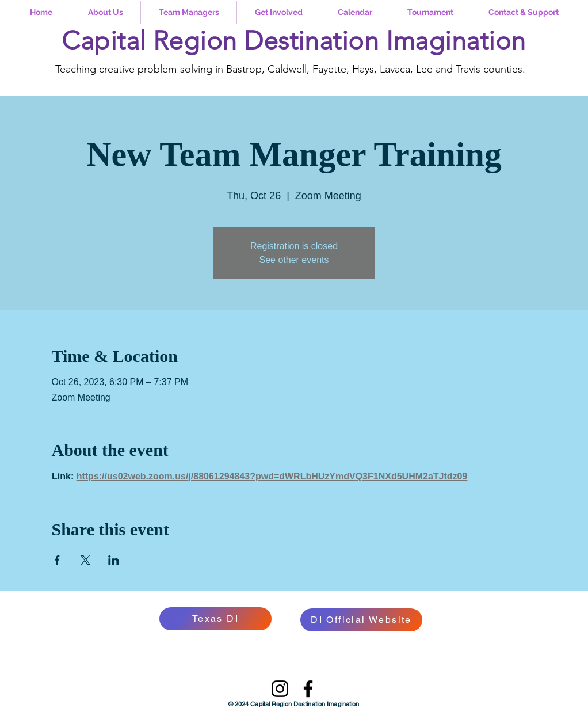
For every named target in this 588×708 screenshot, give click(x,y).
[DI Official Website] (361, 620)
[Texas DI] (215, 619)
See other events (294, 260)
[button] (105, 12)
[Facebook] (308, 689)
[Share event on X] (85, 560)
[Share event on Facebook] (57, 560)
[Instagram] (280, 689)
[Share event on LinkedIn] (114, 560)
